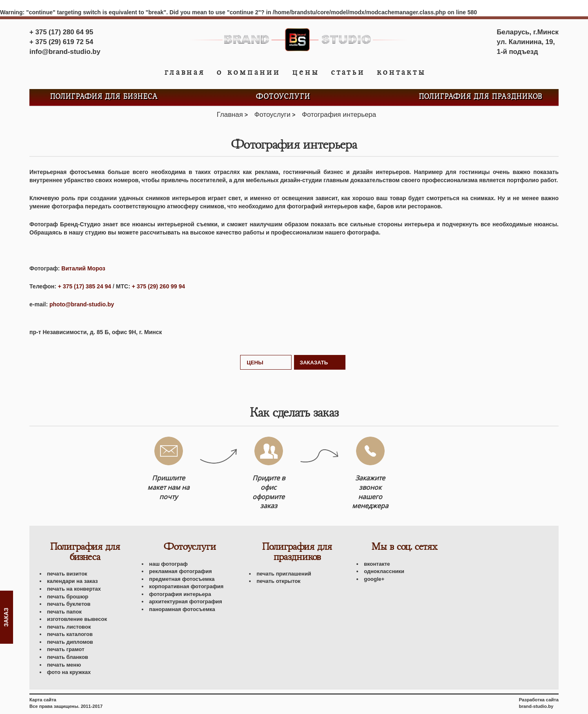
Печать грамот (66, 649)
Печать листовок (69, 627)
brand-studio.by (536, 706)
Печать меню (64, 665)
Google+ (374, 579)
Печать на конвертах (74, 589)
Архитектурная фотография (186, 601)
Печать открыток (278, 581)
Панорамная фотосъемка (182, 609)
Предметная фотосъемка (182, 579)
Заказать (314, 363)
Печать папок (64, 612)
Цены (306, 72)
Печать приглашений (284, 574)
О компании (249, 72)
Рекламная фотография (180, 571)
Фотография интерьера (180, 594)
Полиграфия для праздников (481, 97)
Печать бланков (68, 657)
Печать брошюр (68, 597)
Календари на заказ (72, 581)
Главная (185, 72)
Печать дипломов (70, 642)
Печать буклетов (69, 604)
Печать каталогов (70, 634)
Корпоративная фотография (186, 586)
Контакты (401, 72)
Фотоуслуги (283, 97)
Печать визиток (67, 574)
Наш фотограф (168, 564)
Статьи (348, 72)
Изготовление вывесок (77, 619)
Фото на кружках (69, 672)
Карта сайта (43, 700)
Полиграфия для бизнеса (104, 97)
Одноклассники (384, 571)
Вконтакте (377, 564)
